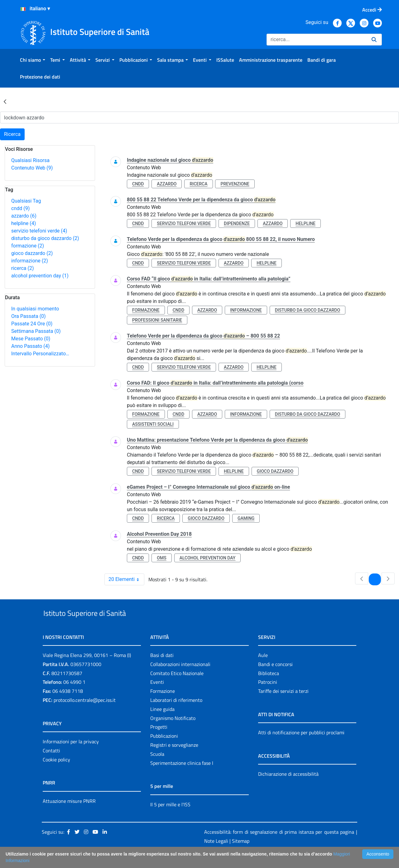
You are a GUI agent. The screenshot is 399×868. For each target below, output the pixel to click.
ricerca (23, 268)
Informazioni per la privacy (71, 756)
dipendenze (237, 223)
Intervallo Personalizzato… (40, 354)
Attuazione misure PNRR (69, 815)
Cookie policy (56, 774)
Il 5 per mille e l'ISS (170, 819)
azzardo (24, 216)
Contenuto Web (32, 168)
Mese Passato (31, 339)
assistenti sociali (153, 424)
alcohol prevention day (40, 276)
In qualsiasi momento (35, 309)
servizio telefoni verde (39, 231)
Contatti (51, 765)
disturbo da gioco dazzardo (45, 238)
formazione (28, 246)
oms (161, 558)
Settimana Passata (36, 331)
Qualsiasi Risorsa (30, 160)
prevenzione (235, 184)
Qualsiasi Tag (26, 201)
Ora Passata (29, 316)
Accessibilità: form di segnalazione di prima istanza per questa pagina (279, 846)
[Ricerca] (317, 40)
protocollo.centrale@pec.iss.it (85, 714)
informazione (30, 261)
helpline (24, 223)
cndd (20, 208)
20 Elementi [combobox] (126, 579)
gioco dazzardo (32, 253)
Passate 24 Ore (32, 324)
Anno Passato (30, 346)
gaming (246, 518)
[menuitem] (33, 60)
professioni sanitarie (157, 320)
